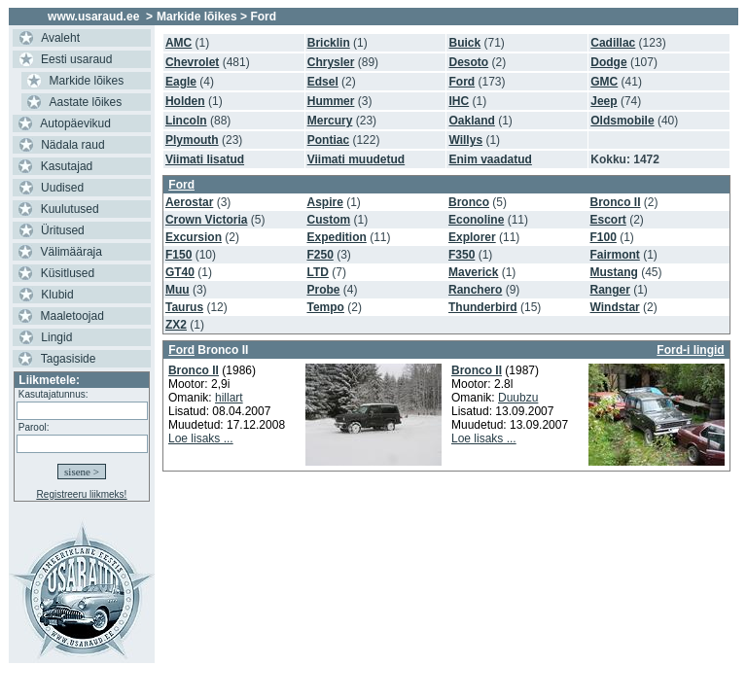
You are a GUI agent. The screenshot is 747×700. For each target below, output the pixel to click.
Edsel (323, 82)
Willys (465, 140)
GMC (604, 82)
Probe (323, 290)
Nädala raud (72, 145)
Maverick (473, 272)
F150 (178, 255)
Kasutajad (67, 166)
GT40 (180, 272)
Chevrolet (192, 62)
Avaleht (60, 38)
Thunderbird (483, 307)
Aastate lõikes (86, 102)
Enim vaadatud (490, 159)
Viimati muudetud (356, 159)
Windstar (615, 307)
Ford (462, 82)
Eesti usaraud (76, 59)
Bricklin (329, 43)
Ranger (610, 290)
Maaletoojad (72, 316)
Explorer (472, 237)
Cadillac (613, 43)
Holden (185, 101)
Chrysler (331, 62)
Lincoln (186, 121)
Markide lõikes (87, 81)
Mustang (614, 272)
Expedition (336, 237)
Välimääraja (71, 252)
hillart (229, 398)
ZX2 (176, 325)
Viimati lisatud (205, 159)
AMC (178, 43)
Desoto (468, 62)
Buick (464, 43)
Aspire (324, 202)
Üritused (63, 230)
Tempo (325, 307)
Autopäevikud (75, 123)
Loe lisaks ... (201, 438)
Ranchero (475, 290)
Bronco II (616, 202)
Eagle (181, 82)
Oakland (471, 121)
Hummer (331, 101)
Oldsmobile (622, 121)
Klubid (57, 295)
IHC (459, 101)
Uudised (62, 188)
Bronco (469, 202)
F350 (462, 255)
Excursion (194, 237)
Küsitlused (68, 273)
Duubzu (518, 398)
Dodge (608, 62)
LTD (317, 272)
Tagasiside (69, 359)
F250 (320, 255)
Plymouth (192, 140)
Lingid (56, 337)
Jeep (604, 101)
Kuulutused (70, 209)
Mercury (330, 121)
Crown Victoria (206, 220)
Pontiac (328, 140)
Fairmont (615, 255)
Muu (178, 290)
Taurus (184, 307)
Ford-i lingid (690, 350)
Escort (608, 220)
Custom (328, 220)
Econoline (476, 220)
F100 (604, 237)
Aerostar (189, 202)
